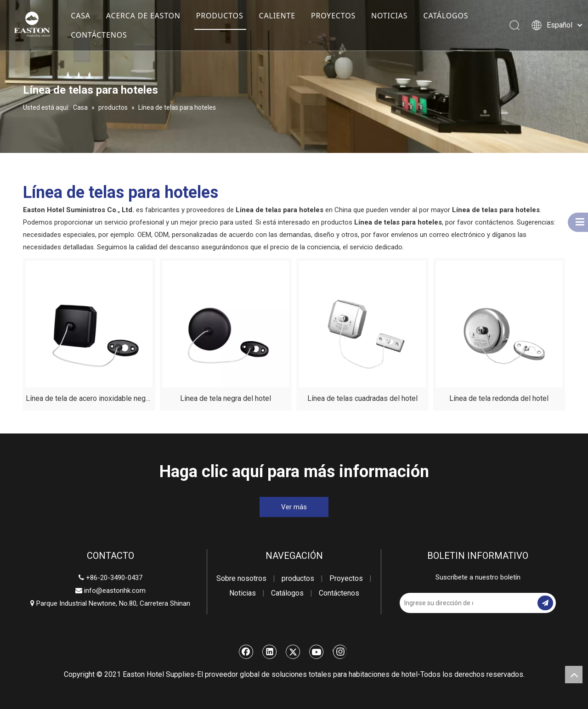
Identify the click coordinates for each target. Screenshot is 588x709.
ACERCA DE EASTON (143, 16)
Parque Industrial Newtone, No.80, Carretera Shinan (110, 603)
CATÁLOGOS (446, 16)
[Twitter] (293, 652)
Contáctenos (339, 593)
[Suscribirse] (545, 603)
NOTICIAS (389, 16)
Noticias (243, 593)
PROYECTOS (333, 16)
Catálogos (287, 593)
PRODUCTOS (220, 16)
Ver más (294, 507)
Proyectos (346, 578)
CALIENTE (277, 16)
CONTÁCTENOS (99, 35)
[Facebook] (246, 652)
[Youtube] (317, 652)
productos (298, 578)
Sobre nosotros (241, 578)
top (574, 675)
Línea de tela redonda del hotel (499, 398)
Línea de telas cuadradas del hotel (362, 398)
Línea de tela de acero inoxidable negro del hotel (89, 400)
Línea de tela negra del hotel (226, 398)
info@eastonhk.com (115, 591)
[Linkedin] (270, 652)
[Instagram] (340, 652)
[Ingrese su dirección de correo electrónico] (436, 603)
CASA (81, 16)
